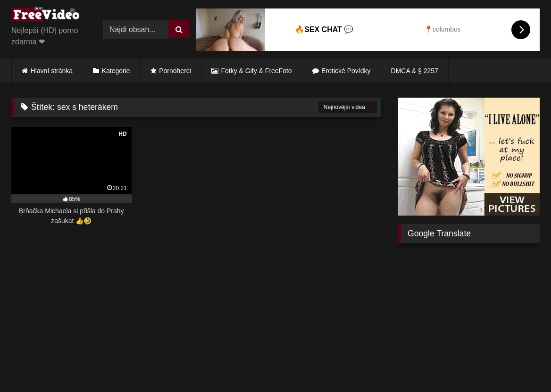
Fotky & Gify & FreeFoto (257, 71)
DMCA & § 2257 (415, 71)
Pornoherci (175, 71)
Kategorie (116, 71)
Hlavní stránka (52, 71)
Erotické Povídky (346, 71)
